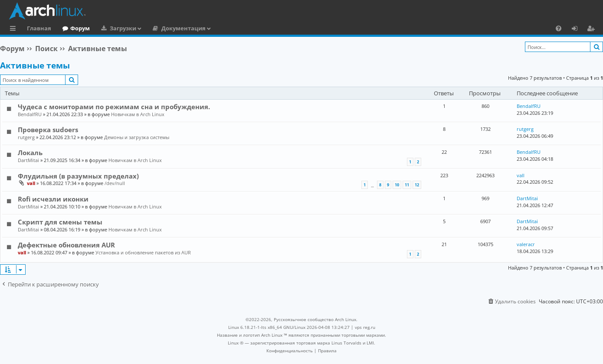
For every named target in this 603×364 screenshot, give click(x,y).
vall (31, 183)
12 (417, 185)
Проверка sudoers (48, 130)
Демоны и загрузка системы (137, 137)
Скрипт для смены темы (60, 222)
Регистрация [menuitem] (593, 29)
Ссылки (15, 29)
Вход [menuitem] (578, 29)
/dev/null (115, 183)
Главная (39, 28)
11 (407, 185)
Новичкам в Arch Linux (138, 114)
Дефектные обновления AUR (66, 245)
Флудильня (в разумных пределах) (78, 176)
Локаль (30, 153)
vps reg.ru (365, 327)
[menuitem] (559, 28)
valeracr (526, 244)
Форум (80, 28)
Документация (184, 28)
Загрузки (123, 28)
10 (397, 185)
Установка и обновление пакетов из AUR (143, 252)
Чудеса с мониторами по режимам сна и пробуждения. (114, 107)
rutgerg (26, 137)
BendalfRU (30, 114)
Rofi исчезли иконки (53, 199)
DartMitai (28, 160)
